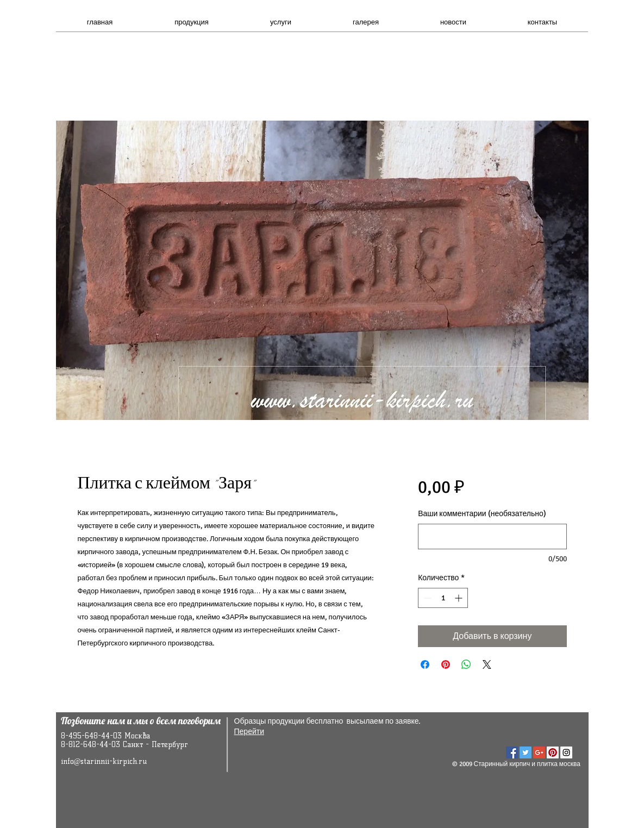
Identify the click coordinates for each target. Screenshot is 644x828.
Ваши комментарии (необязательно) (482, 514)
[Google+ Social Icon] (539, 752)
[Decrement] (426, 598)
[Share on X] (487, 664)
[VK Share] (539, 732)
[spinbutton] (443, 598)
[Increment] (459, 598)
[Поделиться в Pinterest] (446, 664)
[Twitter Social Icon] (526, 752)
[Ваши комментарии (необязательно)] (492, 537)
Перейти (249, 732)
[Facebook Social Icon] (512, 752)
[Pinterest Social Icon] (553, 752)
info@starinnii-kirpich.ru (104, 761)
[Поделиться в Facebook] (425, 664)
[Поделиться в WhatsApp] (466, 664)
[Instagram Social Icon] (566, 752)
